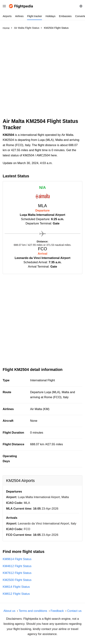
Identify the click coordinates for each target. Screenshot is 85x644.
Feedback (57, 611)
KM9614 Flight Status (17, 559)
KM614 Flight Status (16, 587)
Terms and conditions (33, 611)
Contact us (74, 611)
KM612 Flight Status (16, 594)
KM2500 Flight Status (17, 580)
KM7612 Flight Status (17, 573)
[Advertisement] (42, 75)
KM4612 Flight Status (17, 566)
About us (9, 611)
